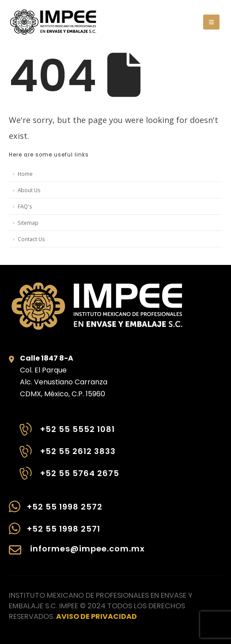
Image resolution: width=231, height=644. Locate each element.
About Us (29, 190)
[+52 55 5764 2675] (68, 478)
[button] (211, 22)
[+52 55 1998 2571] (77, 533)
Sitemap (28, 223)
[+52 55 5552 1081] (68, 434)
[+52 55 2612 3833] (68, 456)
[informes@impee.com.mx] (77, 555)
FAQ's (25, 206)
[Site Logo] (53, 22)
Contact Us (31, 239)
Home (25, 174)
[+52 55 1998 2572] (77, 511)
